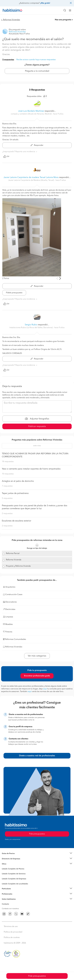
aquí (45, 689)
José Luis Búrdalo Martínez (31, 111)
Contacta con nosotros (10, 909)
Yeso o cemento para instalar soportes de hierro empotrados (31, 469)
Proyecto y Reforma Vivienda (18, 566)
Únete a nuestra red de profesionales (37, 756)
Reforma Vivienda (14, 560)
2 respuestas (7, 514)
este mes (37, 446)
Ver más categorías (37, 656)
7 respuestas (7, 486)
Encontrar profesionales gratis (37, 676)
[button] (37, 854)
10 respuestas (8, 474)
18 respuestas (8, 462)
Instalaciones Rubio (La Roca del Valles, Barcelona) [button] (31, 328)
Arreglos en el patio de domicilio (18, 481)
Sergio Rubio (31, 325)
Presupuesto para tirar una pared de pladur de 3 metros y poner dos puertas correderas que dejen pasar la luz (35, 507)
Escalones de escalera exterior (17, 521)
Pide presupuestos (37, 976)
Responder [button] (37, 145)
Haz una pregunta (63, 20)
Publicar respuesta (37, 426)
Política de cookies (12, 938)
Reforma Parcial (13, 553)
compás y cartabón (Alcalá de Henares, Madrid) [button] (31, 114)
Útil (6, 156)
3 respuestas (8, 60)
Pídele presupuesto (14, 293)
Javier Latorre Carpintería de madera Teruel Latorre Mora (31, 177)
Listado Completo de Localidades (15, 884)
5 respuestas (7, 498)
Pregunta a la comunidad (37, 71)
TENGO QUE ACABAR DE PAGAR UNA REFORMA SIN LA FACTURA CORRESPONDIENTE (35, 455)
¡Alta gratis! (45, 3)
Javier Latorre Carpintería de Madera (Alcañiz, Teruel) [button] (31, 180)
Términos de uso (11, 927)
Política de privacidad (13, 932)
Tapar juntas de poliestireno (15, 493)
